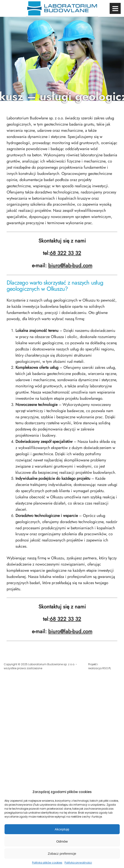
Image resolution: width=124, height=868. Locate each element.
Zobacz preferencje (62, 854)
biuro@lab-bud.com (70, 266)
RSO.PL (107, 668)
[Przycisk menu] (115, 9)
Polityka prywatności (78, 863)
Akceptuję (62, 829)
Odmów (62, 841)
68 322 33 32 (65, 253)
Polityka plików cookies (47, 863)
